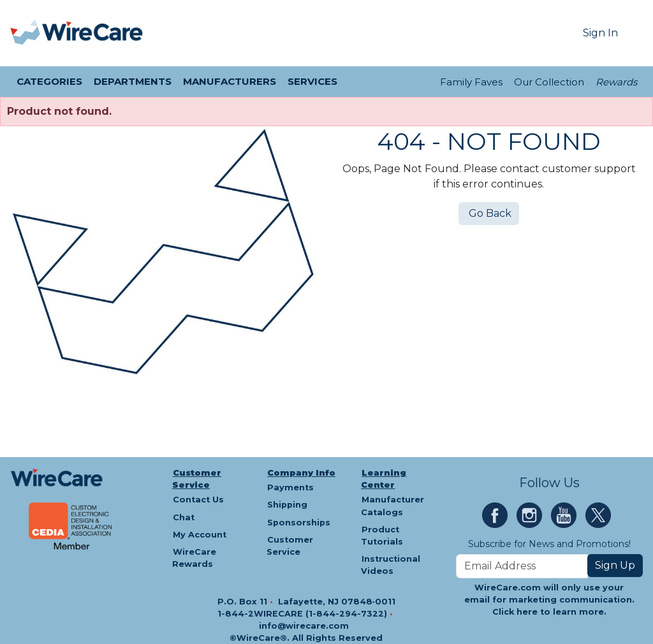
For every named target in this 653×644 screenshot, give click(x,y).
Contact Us (198, 500)
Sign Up (615, 565)
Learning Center (384, 479)
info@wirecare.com (304, 626)
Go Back (489, 213)
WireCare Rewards (194, 558)
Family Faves (471, 82)
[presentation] (26, 33)
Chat (184, 517)
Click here (515, 612)
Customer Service (197, 479)
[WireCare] (93, 33)
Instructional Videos (391, 565)
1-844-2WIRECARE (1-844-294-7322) (304, 614)
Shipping (287, 505)
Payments (290, 487)
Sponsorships (299, 523)
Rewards (616, 82)
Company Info (301, 473)
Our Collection (549, 82)
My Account (200, 535)
